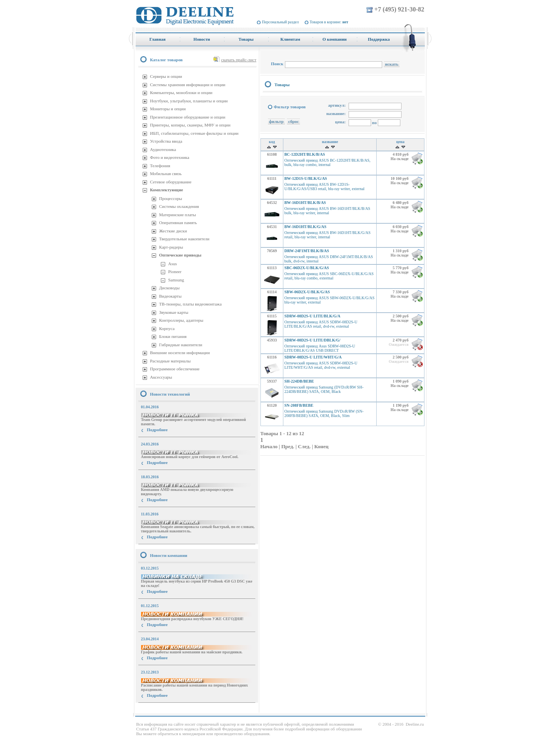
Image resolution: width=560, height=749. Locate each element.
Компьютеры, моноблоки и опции (181, 92)
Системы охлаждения (179, 206)
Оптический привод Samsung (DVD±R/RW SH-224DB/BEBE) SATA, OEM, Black (324, 389)
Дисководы (170, 288)
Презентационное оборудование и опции (188, 117)
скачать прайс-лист (239, 60)
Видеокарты (171, 296)
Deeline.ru (415, 724)
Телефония (160, 166)
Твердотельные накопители (185, 239)
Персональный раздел (280, 22)
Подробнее (157, 430)
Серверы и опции (166, 76)
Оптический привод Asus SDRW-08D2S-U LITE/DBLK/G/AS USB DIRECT (320, 348)
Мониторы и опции (168, 109)
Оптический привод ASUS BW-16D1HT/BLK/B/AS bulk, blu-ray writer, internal (327, 211)
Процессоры (171, 198)
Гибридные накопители (181, 345)
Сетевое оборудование (171, 182)
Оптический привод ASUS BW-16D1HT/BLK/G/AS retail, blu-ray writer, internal (327, 235)
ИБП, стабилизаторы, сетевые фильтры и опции (194, 133)
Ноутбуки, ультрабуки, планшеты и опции (189, 101)
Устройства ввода (166, 141)
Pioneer (175, 272)
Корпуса (167, 328)
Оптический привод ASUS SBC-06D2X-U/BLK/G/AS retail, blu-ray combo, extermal (329, 276)
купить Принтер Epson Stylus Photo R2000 (171, 710)
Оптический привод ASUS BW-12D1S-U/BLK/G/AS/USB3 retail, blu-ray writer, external (324, 187)
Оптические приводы (180, 255)
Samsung (176, 280)
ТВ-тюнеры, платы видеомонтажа (190, 304)
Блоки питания (173, 336)
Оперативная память (178, 223)
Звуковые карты (174, 312)
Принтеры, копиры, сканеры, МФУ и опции (190, 125)
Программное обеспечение (175, 369)
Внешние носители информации (180, 353)
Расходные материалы (171, 361)
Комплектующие (167, 190)
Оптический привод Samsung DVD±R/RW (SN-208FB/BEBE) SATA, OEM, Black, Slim (324, 413)
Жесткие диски (173, 231)
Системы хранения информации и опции (188, 85)
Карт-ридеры (171, 247)
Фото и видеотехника (170, 157)
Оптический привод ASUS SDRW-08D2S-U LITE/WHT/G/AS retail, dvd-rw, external (321, 365)
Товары (282, 85)
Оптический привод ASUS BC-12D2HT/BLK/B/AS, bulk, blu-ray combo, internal (327, 162)
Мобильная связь (166, 174)
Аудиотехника (163, 149)
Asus (173, 264)
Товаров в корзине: (329, 22)
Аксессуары (161, 377)
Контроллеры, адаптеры (181, 320)
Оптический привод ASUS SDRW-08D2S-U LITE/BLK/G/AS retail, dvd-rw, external (321, 324)
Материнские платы (178, 215)
